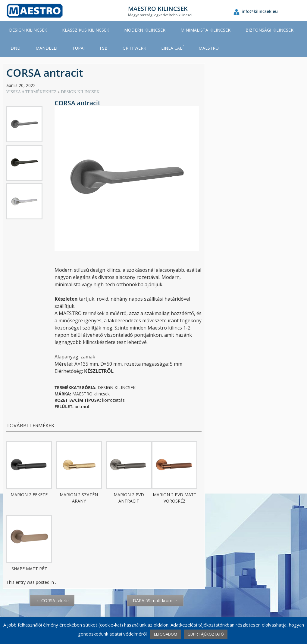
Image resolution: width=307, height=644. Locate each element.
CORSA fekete (52, 601)
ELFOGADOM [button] (166, 634)
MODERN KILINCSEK (145, 30)
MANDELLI (46, 48)
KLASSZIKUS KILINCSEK (86, 30)
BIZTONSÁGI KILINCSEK (269, 30)
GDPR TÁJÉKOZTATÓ (206, 634)
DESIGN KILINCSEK (28, 30)
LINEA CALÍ (172, 48)
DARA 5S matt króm (155, 601)
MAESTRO (209, 48)
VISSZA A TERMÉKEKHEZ (32, 92)
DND (16, 48)
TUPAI (78, 48)
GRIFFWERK (134, 48)
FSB (104, 48)
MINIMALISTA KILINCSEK (205, 30)
